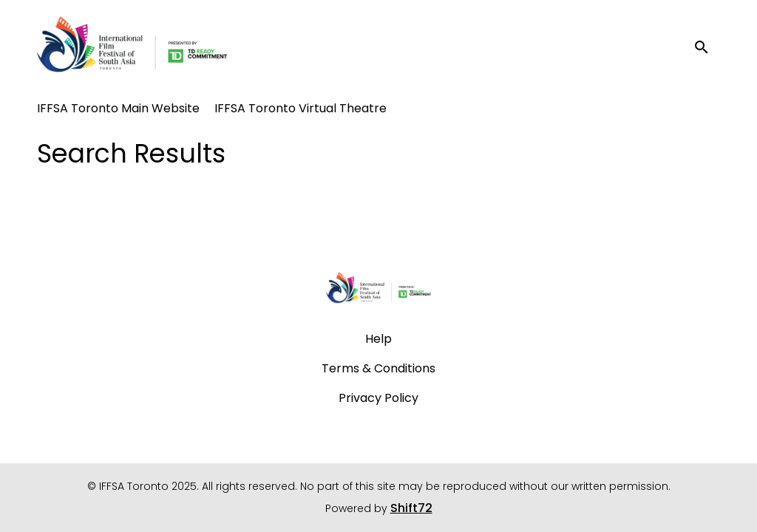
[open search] (707, 48)
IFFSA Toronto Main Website (118, 108)
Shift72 (411, 508)
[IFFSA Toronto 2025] (379, 290)
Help (378, 339)
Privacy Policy (378, 398)
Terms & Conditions (378, 368)
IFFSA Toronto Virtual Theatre (301, 108)
